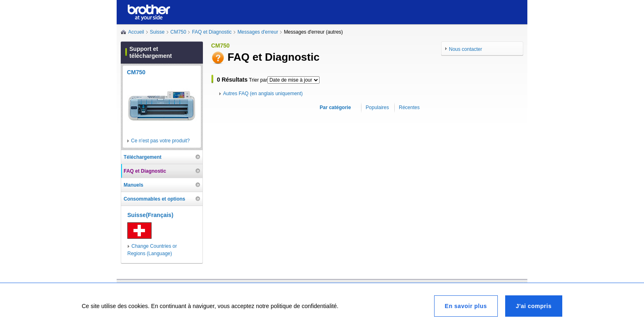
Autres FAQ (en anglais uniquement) (263, 94)
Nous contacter (466, 49)
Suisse (157, 32)
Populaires (377, 107)
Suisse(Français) (150, 215)
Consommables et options (154, 199)
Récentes (409, 107)
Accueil (136, 32)
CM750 (178, 32)
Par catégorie (335, 107)
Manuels (133, 185)
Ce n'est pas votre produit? (160, 141)
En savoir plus (466, 306)
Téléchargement (143, 157)
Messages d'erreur (258, 32)
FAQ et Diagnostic (212, 32)
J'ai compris (534, 306)
